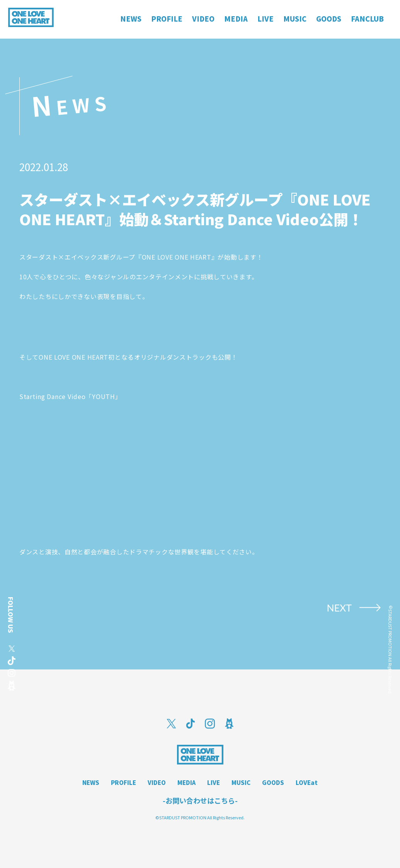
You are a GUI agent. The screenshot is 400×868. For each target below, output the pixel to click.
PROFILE (123, 782)
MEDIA (186, 782)
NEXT (339, 608)
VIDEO (157, 782)
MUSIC (241, 782)
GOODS (273, 782)
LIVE (214, 782)
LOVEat (307, 782)
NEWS (91, 782)
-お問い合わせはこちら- (200, 800)
